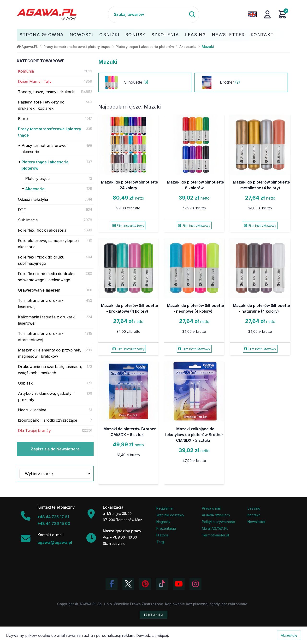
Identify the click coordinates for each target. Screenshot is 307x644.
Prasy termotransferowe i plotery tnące (50, 132)
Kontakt (262, 35)
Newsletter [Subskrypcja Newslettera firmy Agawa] (257, 522)
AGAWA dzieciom (216, 515)
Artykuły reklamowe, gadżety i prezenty (46, 397)
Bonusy (136, 35)
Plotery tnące (37, 178)
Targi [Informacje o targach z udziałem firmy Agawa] (160, 542)
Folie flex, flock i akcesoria (42, 230)
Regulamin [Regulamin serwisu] (165, 508)
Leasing (195, 35)
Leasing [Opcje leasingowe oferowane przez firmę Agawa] (254, 508)
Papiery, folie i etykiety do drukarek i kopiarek (41, 105)
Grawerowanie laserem (39, 290)
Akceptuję (289, 635)
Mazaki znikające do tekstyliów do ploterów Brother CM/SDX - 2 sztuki (194, 435)
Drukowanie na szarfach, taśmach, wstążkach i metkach (50, 370)
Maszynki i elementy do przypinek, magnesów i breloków (50, 353)
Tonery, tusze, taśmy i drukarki (46, 92)
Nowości (82, 35)
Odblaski (26, 383)
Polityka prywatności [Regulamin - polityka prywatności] (219, 522)
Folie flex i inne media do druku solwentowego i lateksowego (46, 277)
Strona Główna (42, 35)
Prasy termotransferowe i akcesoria (45, 149)
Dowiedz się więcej (152, 635)
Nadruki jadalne (32, 410)
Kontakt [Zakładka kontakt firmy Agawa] (254, 515)
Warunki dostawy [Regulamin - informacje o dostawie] (170, 515)
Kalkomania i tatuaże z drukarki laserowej (47, 320)
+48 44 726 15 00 (54, 523)
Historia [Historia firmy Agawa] (162, 535)
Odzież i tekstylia (33, 199)
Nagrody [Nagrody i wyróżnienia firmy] (163, 522)
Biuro (23, 119)
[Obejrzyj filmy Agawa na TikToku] (162, 584)
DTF (22, 210)
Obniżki (109, 35)
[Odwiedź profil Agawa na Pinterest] (145, 584)
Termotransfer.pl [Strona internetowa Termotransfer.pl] (215, 535)
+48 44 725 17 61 (53, 517)
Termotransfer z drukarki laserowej (41, 304)
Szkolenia (165, 35)
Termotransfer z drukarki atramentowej (41, 337)
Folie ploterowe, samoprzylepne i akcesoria (48, 244)
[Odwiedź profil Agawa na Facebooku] (112, 584)
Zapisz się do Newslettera (55, 449)
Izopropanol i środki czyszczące (48, 420)
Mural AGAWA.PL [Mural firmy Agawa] (215, 528)
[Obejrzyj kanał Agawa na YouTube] (179, 584)
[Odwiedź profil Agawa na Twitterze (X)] (128, 584)
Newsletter (228, 35)
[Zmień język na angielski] (252, 14)
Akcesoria (35, 189)
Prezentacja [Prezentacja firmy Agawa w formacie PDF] (166, 528)
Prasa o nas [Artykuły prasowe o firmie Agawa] (211, 508)
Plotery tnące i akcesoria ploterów (45, 165)
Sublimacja (28, 220)
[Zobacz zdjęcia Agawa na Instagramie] (195, 584)
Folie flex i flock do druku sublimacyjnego (41, 260)
